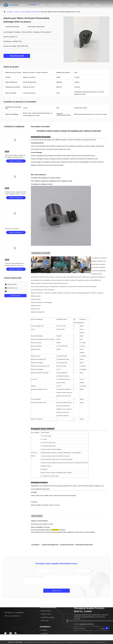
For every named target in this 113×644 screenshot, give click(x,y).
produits (16, 12)
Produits (33, 5)
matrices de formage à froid (50, 545)
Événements (86, 5)
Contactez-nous (72, 5)
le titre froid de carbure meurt (84, 545)
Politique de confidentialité (15, 642)
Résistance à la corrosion (12, 229)
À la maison (9, 12)
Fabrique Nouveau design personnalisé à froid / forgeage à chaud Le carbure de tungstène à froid (16, 194)
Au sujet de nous (55, 5)
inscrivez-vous (104, 629)
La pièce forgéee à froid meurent (30, 12)
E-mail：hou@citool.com (12, 616)
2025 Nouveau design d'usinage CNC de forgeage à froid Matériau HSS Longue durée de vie (15, 157)
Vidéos (43, 5)
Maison (23, 5)
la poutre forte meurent (67, 545)
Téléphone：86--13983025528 (14, 613)
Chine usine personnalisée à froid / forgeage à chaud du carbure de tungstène (14, 265)
